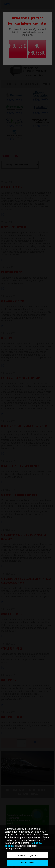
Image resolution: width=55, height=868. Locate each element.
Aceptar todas (27, 863)
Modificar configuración (27, 855)
